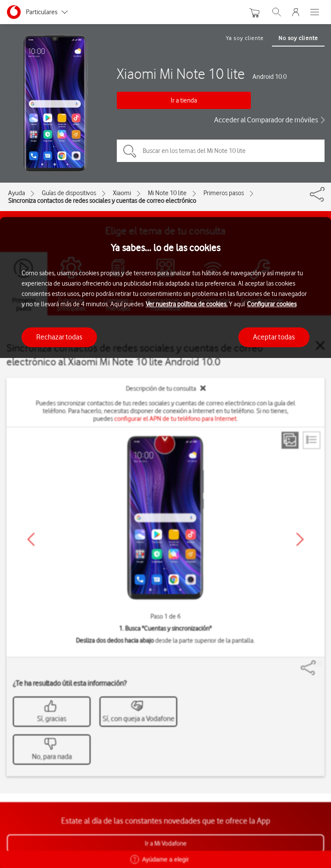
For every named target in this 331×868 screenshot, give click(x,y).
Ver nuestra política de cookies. (187, 304)
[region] (165, 543)
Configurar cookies (272, 304)
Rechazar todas (59, 337)
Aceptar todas (274, 337)
